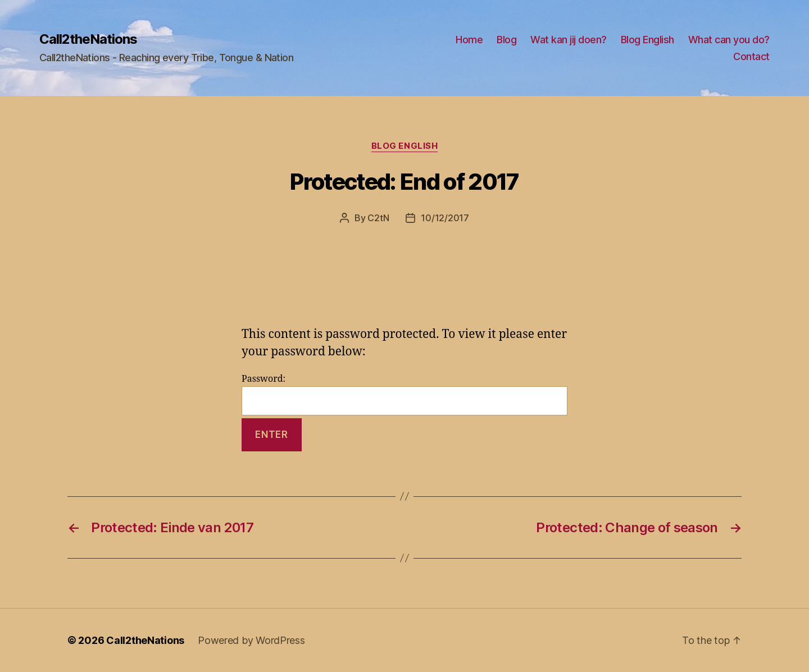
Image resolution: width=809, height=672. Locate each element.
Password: (404, 394)
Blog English (647, 40)
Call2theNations (88, 39)
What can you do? (729, 40)
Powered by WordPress (251, 640)
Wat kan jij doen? (569, 40)
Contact (751, 56)
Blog (506, 40)
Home (469, 40)
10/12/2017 (445, 218)
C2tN (378, 218)
